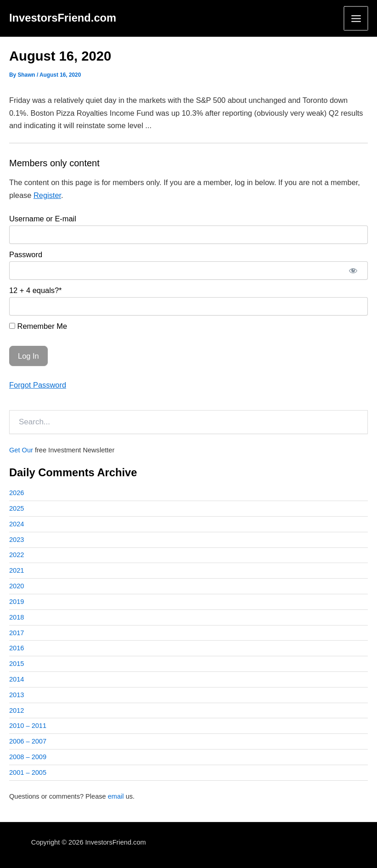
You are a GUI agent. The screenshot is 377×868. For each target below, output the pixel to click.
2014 (17, 679)
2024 (17, 524)
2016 (17, 648)
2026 (17, 493)
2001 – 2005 (28, 772)
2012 (17, 710)
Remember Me (38, 326)
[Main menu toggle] (356, 18)
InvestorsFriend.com (63, 18)
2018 (17, 617)
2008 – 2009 (28, 757)
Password (26, 254)
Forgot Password (38, 385)
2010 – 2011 (28, 726)
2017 (17, 633)
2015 (17, 664)
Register (47, 195)
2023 (17, 540)
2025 (17, 508)
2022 (17, 555)
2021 (17, 570)
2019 (17, 602)
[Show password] (353, 271)
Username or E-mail (43, 219)
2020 (17, 586)
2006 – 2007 (28, 741)
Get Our (21, 450)
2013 (17, 695)
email (116, 796)
